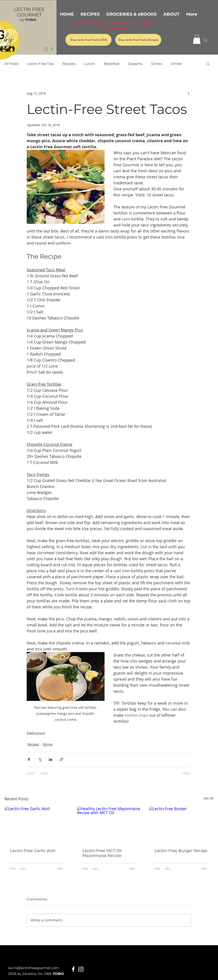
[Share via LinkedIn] (51, 759)
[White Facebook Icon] (73, 969)
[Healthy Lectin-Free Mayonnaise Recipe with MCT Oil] (109, 825)
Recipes (69, 64)
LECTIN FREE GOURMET (29, 12)
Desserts (135, 64)
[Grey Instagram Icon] (46, 49)
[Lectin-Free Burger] (181, 825)
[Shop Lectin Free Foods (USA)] (88, 40)
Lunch (90, 64)
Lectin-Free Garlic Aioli (33, 851)
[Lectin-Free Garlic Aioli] (37, 825)
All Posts (11, 64)
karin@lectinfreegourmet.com (33, 968)
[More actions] (189, 93)
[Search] (206, 40)
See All (209, 798)
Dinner (177, 64)
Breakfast (112, 64)
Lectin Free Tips (40, 64)
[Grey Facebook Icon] (52, 49)
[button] (197, 39)
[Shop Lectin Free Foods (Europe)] (138, 40)
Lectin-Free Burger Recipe (181, 851)
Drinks (157, 64)
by (28, 20)
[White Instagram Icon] (81, 969)
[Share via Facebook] (29, 759)
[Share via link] (62, 759)
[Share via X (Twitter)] (40, 759)
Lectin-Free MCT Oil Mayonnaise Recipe (102, 853)
